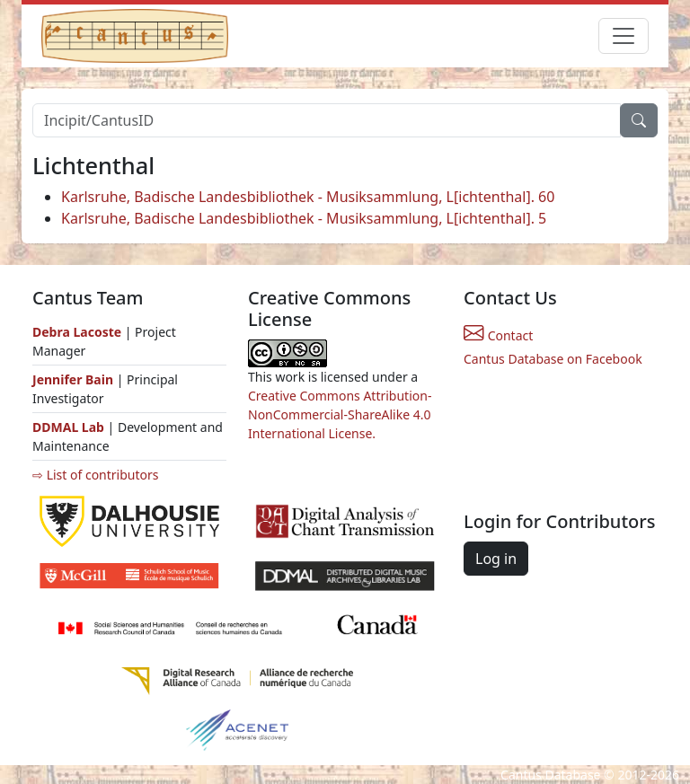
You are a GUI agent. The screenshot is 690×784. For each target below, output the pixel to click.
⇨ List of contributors (95, 475)
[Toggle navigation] (624, 36)
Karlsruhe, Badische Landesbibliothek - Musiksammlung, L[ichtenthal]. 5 (304, 218)
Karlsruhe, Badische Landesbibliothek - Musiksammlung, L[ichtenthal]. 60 (308, 197)
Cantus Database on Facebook (553, 359)
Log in (496, 559)
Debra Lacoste (77, 332)
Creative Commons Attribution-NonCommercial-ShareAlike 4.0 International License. (340, 414)
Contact (498, 335)
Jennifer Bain (75, 379)
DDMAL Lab (68, 427)
